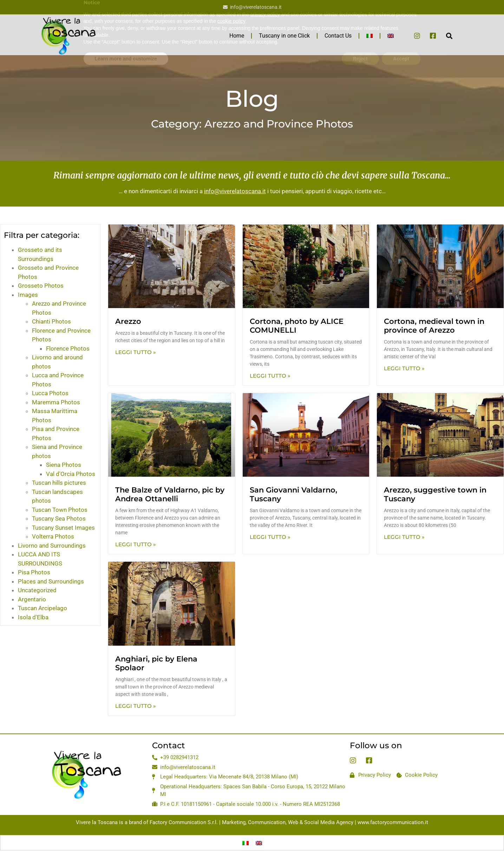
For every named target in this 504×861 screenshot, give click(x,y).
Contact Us (338, 36)
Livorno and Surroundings (52, 546)
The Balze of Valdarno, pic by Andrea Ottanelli (170, 494)
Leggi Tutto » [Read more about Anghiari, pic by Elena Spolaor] (136, 706)
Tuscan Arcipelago (42, 608)
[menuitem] (369, 36)
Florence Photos (68, 348)
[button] (449, 36)
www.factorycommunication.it (393, 822)
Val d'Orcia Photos (71, 474)
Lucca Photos (50, 393)
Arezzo (128, 321)
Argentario (32, 599)
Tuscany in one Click (284, 36)
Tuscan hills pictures (59, 483)
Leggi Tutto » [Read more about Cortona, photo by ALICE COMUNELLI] (270, 376)
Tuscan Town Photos (60, 510)
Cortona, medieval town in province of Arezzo (434, 326)
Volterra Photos (53, 536)
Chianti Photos (51, 321)
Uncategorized (37, 590)
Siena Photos (64, 465)
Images (28, 295)
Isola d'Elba (33, 617)
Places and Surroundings (51, 581)
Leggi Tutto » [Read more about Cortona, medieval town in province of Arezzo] (404, 368)
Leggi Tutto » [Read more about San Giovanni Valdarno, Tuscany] (270, 537)
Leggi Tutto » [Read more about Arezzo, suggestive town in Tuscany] (404, 537)
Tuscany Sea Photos (59, 518)
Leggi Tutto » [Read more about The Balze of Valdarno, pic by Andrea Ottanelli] (136, 544)
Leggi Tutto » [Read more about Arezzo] (136, 352)
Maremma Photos (56, 402)
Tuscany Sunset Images (63, 528)
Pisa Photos (34, 572)
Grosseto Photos (41, 286)
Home (237, 36)
